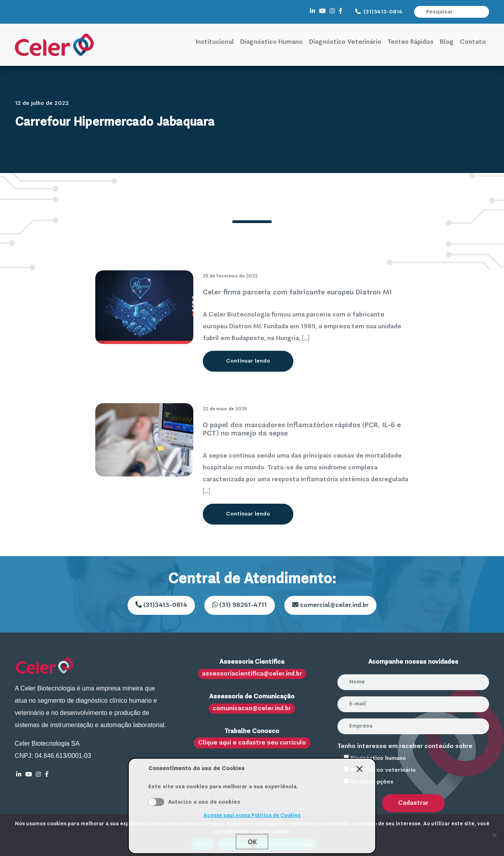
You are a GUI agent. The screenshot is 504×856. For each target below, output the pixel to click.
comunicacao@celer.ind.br (252, 709)
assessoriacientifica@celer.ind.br (252, 674)
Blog (447, 42)
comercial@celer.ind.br (330, 605)
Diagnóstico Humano (271, 42)
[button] (484, 12)
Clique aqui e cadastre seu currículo (252, 743)
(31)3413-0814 (379, 12)
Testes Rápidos (410, 42)
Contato (473, 42)
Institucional (215, 42)
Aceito (156, 802)
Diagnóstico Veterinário (345, 42)
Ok (252, 842)
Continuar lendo (248, 361)
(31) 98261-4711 (240, 605)
